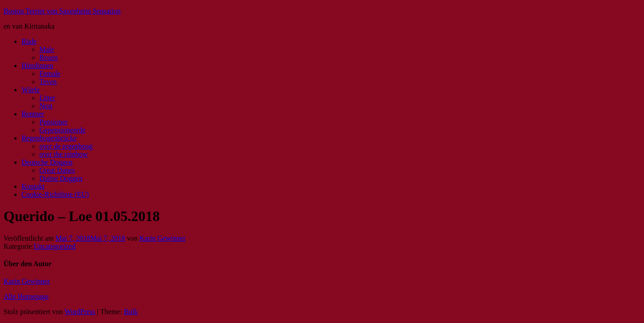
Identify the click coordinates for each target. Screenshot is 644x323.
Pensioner (53, 122)
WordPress (80, 312)
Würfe (31, 90)
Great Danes (57, 170)
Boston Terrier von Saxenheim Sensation (62, 11)
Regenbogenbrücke (49, 138)
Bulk (131, 312)
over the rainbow (64, 154)
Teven (48, 82)
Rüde (29, 41)
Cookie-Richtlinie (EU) (55, 194)
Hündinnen (37, 66)
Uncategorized (55, 246)
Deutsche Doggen (47, 162)
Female (50, 74)
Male (47, 49)
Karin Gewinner (163, 238)
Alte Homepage (26, 296)
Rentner (33, 114)
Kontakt (33, 186)
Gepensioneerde (62, 130)
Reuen (49, 57)
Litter (47, 98)
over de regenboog (66, 146)
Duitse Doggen (61, 178)
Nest (46, 106)
